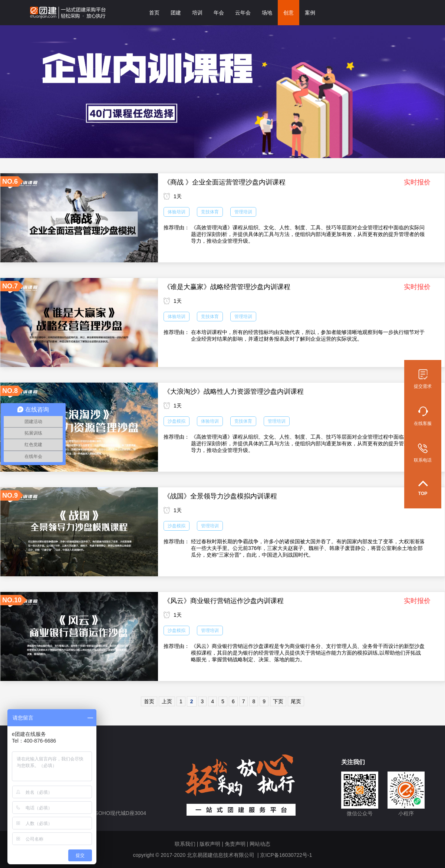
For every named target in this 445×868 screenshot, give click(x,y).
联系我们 (185, 844)
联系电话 (423, 453)
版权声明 (210, 844)
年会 (219, 13)
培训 (197, 13)
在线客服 (423, 416)
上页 (167, 701)
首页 (154, 13)
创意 (289, 13)
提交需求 (423, 379)
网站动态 (260, 844)
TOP (423, 488)
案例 (310, 13)
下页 (278, 701)
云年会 (243, 13)
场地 (267, 13)
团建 (176, 13)
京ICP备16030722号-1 (286, 855)
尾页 (296, 701)
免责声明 (235, 844)
